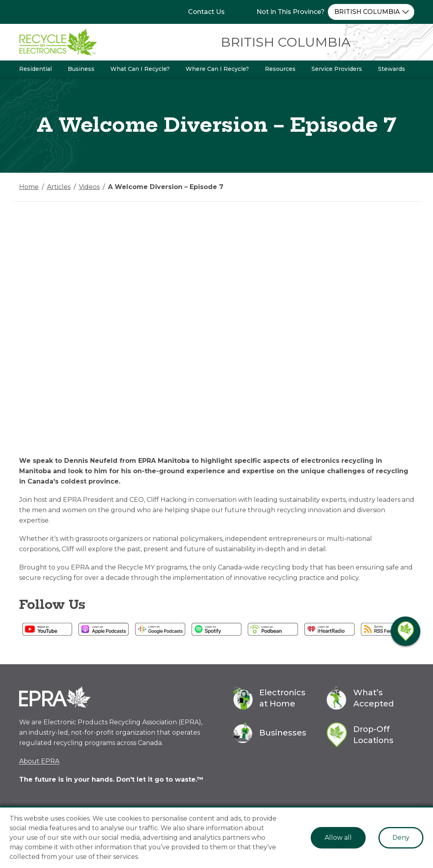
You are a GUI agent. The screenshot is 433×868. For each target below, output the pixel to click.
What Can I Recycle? (140, 69)
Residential (35, 69)
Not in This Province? (291, 12)
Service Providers (337, 69)
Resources (280, 69)
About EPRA (39, 761)
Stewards (392, 69)
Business (81, 69)
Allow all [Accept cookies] (338, 838)
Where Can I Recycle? (217, 69)
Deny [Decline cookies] (401, 838)
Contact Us (206, 12)
